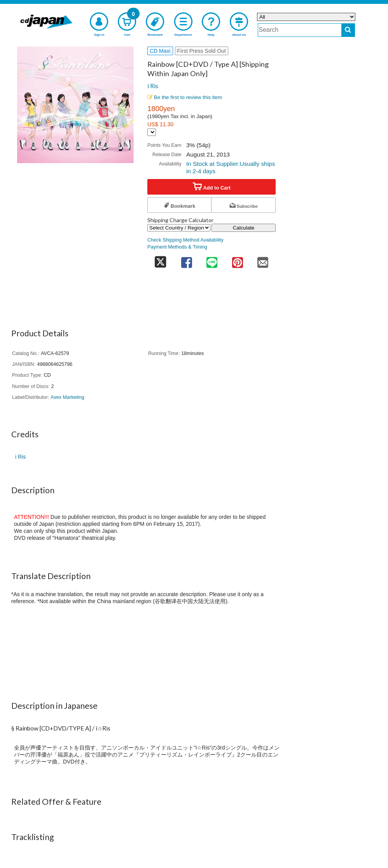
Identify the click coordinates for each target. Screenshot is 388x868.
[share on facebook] (187, 260)
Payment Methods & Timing (177, 247)
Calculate (244, 228)
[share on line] (212, 260)
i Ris (153, 86)
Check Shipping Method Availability (185, 240)
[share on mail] (263, 260)
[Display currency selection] (152, 132)
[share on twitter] (161, 260)
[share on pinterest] (238, 260)
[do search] (348, 30)
